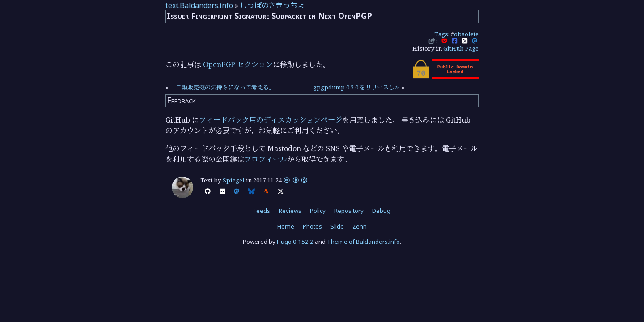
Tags (441, 34)
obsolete (466, 34)
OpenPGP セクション (238, 64)
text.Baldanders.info (199, 5)
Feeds (262, 211)
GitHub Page (461, 48)
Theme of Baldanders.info (363, 241)
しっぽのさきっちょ (272, 5)
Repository (349, 211)
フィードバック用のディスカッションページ (271, 120)
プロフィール (266, 159)
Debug (381, 211)
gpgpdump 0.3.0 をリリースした (357, 87)
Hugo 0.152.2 (295, 241)
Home (286, 226)
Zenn (360, 226)
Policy (318, 211)
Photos (312, 226)
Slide (337, 226)
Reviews (290, 211)
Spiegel (234, 180)
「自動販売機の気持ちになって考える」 (222, 87)
